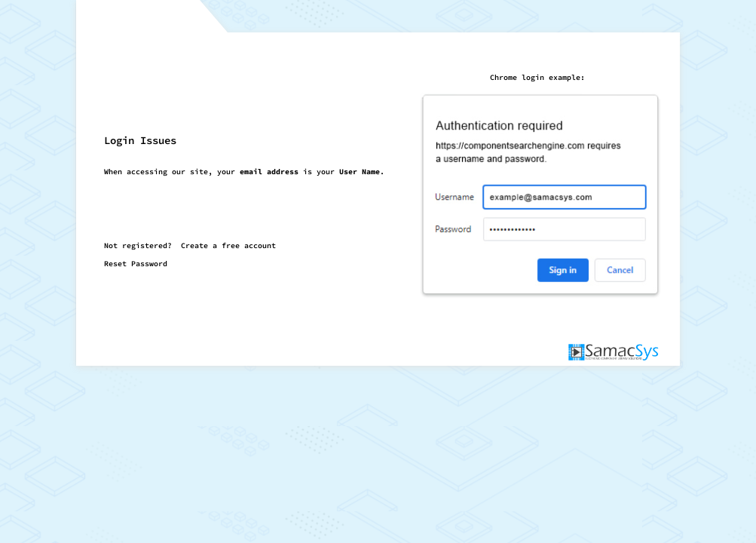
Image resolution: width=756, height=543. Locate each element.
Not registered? (190, 245)
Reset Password (136, 264)
